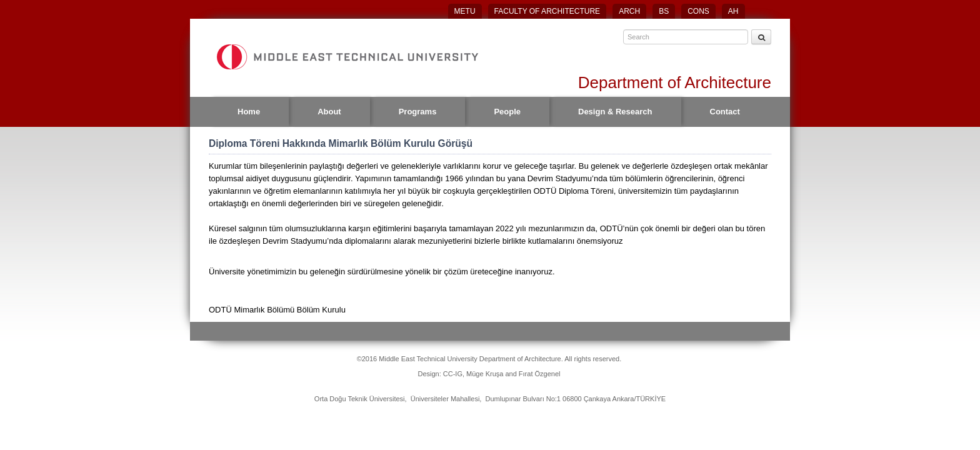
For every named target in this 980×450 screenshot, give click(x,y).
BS (664, 11)
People (507, 112)
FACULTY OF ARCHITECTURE (547, 11)
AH (733, 11)
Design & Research (615, 112)
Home (249, 112)
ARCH (629, 11)
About (329, 112)
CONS (698, 11)
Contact (725, 112)
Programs (418, 112)
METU (465, 11)
